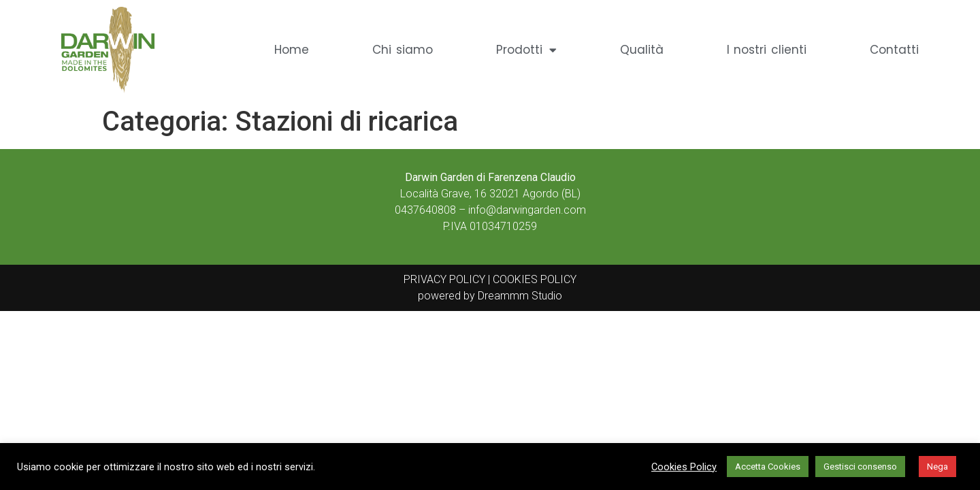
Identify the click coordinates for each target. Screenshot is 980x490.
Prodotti (526, 50)
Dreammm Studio (520, 296)
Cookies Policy (684, 467)
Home (292, 50)
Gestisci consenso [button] (860, 467)
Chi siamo (403, 50)
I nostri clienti (767, 50)
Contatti (894, 50)
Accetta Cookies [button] (768, 467)
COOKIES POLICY (533, 279)
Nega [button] (937, 467)
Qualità (642, 50)
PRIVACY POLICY (444, 279)
